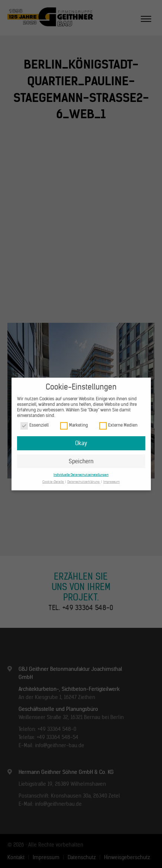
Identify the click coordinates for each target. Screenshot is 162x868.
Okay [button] (81, 443)
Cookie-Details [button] (53, 482)
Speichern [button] (81, 461)
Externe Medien (118, 425)
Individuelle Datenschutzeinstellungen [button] (81, 475)
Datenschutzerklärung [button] (84, 482)
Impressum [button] (111, 482)
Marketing (74, 425)
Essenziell (35, 425)
